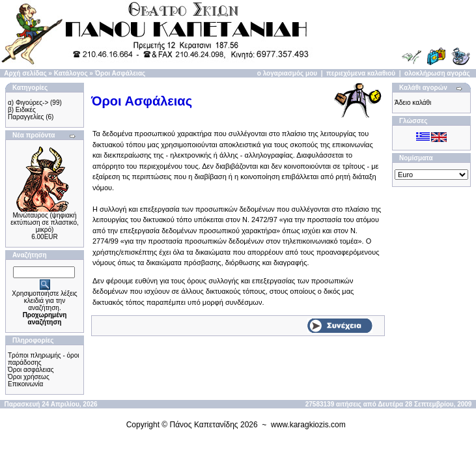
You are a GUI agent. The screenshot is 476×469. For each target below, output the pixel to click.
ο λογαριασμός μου (287, 73)
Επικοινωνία (25, 384)
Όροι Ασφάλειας (120, 73)
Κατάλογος (71, 73)
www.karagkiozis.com (308, 425)
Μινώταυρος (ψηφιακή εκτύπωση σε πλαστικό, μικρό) (44, 222)
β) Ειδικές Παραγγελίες (26, 113)
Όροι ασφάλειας (31, 370)
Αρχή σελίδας (25, 73)
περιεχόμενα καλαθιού (361, 73)
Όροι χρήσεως (29, 377)
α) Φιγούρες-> (28, 103)
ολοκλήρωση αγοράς (437, 73)
